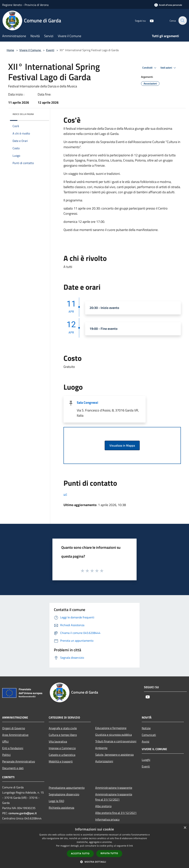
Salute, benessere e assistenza (114, 755)
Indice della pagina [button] (23, 114)
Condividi (150, 68)
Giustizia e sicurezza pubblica (114, 735)
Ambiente (101, 748)
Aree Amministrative (15, 735)
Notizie (146, 728)
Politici (6, 755)
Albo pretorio (103, 806)
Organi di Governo (14, 728)
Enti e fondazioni (13, 748)
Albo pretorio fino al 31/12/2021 (116, 813)
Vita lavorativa (58, 741)
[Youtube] (150, 20)
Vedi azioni (169, 68)
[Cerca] (182, 21)
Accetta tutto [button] (80, 853)
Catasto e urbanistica (62, 755)
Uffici (5, 741)
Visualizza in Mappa (122, 445)
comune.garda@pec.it (23, 813)
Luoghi (146, 760)
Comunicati (149, 735)
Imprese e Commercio (62, 748)
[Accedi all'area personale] (168, 5)
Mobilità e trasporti (61, 761)
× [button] (185, 828)
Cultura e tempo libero (63, 735)
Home (10, 50)
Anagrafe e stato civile (63, 728)
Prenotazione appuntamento (67, 788)
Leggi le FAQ (56, 801)
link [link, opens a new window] (131, 846)
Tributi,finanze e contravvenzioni (116, 741)
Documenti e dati (13, 768)
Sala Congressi (87, 402)
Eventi (50, 50)
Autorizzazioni (104, 761)
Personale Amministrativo (19, 761)
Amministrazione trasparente (114, 788)
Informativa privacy (107, 819)
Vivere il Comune (30, 50)
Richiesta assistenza (61, 808)
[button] (94, 862)
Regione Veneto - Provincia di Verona (25, 5)
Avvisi (146, 741)
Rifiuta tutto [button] (109, 853)
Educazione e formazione (111, 728)
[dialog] (94, 846)
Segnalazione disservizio (64, 794)
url (65, 494)
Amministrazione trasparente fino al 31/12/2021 (114, 797)
